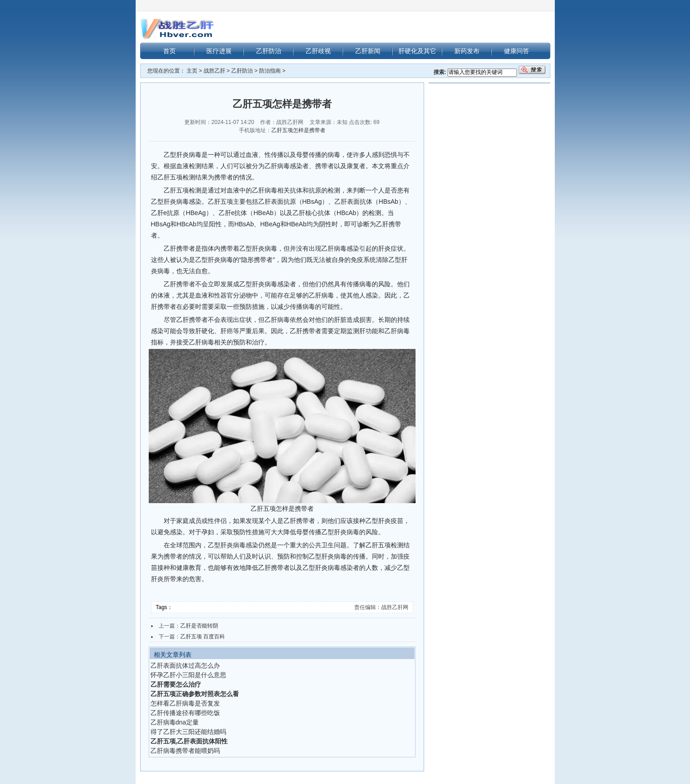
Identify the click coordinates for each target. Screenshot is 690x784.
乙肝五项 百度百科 (203, 637)
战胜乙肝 (215, 71)
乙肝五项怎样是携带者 (298, 130)
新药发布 (467, 51)
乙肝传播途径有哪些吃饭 (185, 713)
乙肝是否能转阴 (199, 626)
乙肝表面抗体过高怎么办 (185, 665)
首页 (169, 51)
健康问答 (516, 51)
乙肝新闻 (368, 51)
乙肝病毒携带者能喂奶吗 (185, 751)
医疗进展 (219, 51)
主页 (192, 71)
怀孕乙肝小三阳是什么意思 (188, 675)
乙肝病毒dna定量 (175, 722)
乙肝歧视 (318, 51)
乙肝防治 (269, 51)
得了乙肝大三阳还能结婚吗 (188, 732)
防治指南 (270, 71)
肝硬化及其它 (417, 51)
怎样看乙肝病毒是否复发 (185, 703)
